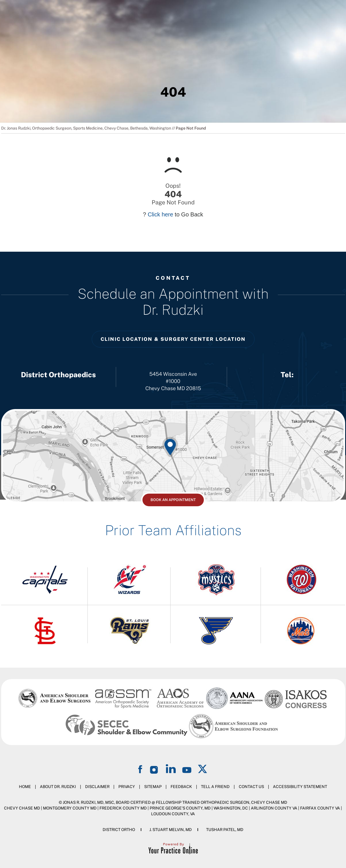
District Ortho (119, 830)
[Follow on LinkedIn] (171, 769)
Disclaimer (97, 787)
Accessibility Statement (300, 787)
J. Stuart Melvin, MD (171, 830)
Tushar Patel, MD (225, 830)
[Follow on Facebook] (141, 769)
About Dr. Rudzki (58, 787)
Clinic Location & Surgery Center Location (173, 339)
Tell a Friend (215, 787)
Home (25, 787)
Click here (160, 214)
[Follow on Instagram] (155, 769)
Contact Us (251, 787)
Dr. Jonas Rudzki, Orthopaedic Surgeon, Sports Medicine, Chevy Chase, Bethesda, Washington (86, 128)
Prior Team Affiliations (173, 530)
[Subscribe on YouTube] (187, 769)
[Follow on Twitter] (203, 769)
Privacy (127, 787)
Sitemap (153, 787)
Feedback (181, 787)
